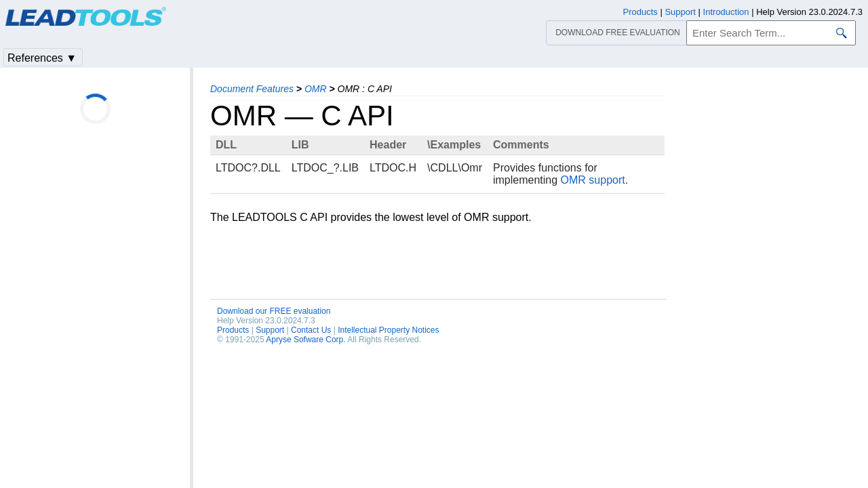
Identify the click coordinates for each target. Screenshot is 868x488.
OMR (316, 89)
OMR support (593, 180)
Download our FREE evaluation (274, 311)
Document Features (252, 89)
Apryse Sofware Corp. (305, 340)
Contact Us (311, 330)
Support (270, 330)
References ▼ (42, 58)
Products (233, 330)
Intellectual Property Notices (388, 330)
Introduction (726, 12)
